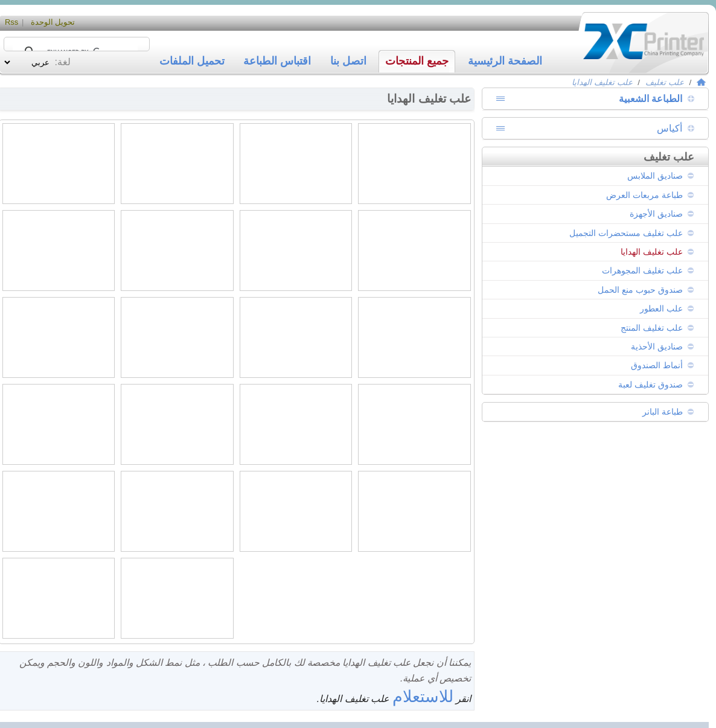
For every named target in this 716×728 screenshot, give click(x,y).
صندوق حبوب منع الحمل (640, 290)
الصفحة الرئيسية (505, 61)
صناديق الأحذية (657, 346)
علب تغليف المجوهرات (642, 270)
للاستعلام (423, 696)
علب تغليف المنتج (652, 328)
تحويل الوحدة (53, 22)
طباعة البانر (663, 412)
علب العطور (661, 308)
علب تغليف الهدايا (602, 82)
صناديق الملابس (655, 176)
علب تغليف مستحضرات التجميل (626, 233)
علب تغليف (665, 82)
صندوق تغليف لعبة (650, 385)
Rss (11, 22)
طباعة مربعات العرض (644, 195)
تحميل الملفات (192, 61)
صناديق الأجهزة (656, 214)
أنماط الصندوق (657, 365)
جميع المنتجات (417, 61)
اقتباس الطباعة (277, 61)
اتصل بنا (348, 61)
